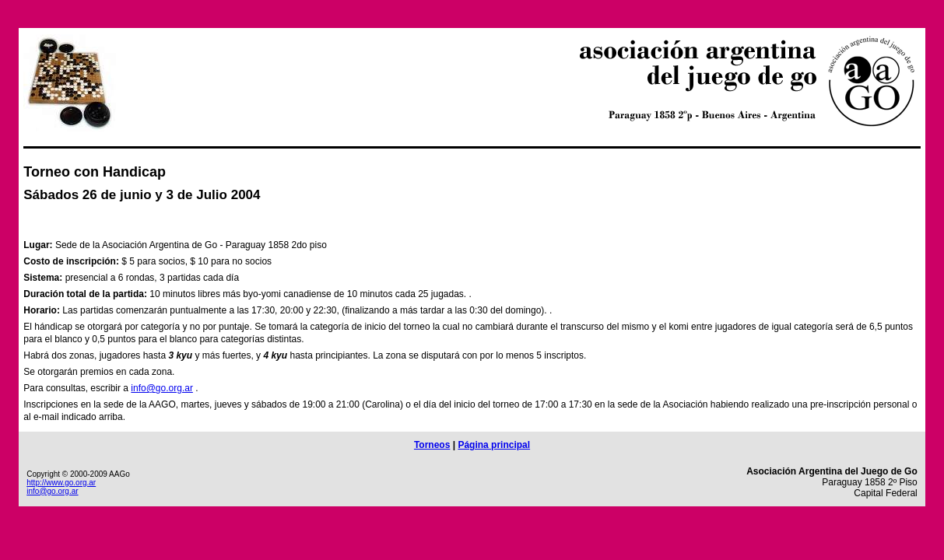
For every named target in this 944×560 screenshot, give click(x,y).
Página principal (494, 445)
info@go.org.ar (162, 388)
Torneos (432, 445)
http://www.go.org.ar (61, 483)
